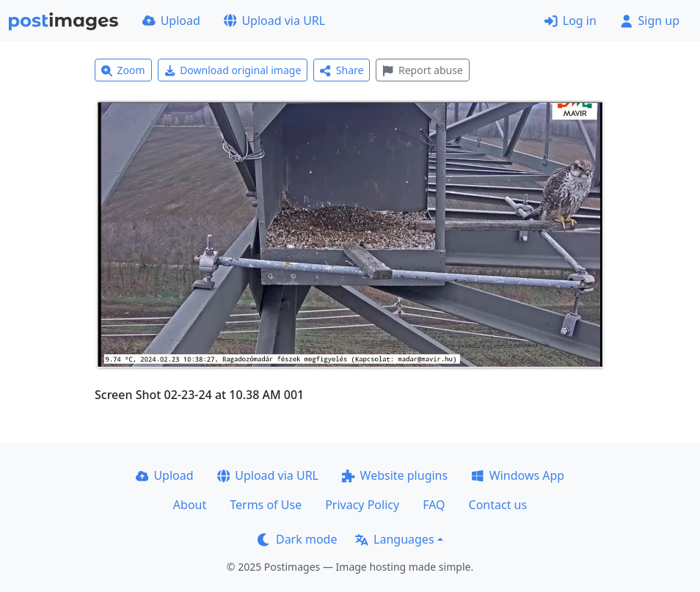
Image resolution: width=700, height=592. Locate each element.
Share (342, 70)
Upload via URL (274, 21)
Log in (570, 21)
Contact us (498, 505)
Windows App (518, 475)
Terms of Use (266, 505)
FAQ (434, 505)
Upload (171, 21)
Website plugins (395, 475)
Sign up (650, 21)
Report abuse (422, 70)
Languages (394, 539)
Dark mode (297, 539)
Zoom (123, 70)
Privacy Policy (362, 505)
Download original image (233, 70)
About (190, 505)
